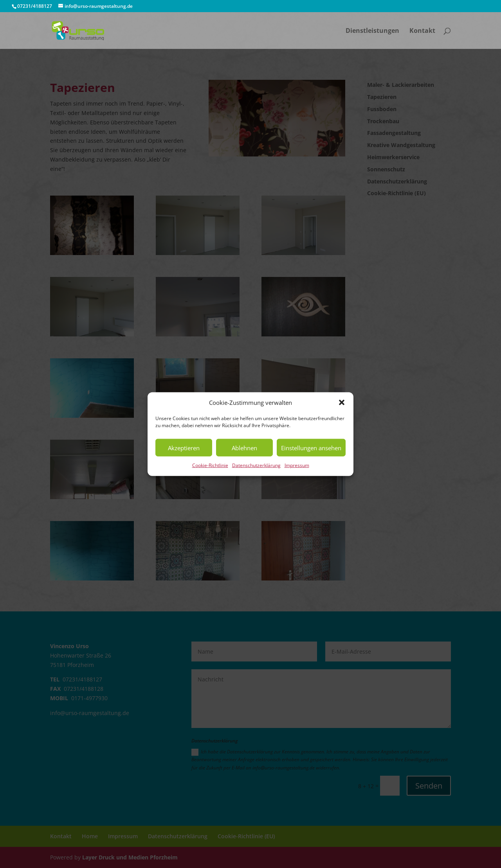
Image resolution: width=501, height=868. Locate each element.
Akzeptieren (184, 448)
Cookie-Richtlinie (210, 465)
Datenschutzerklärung (256, 465)
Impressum (297, 465)
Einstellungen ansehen (311, 448)
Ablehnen (244, 448)
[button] (342, 403)
